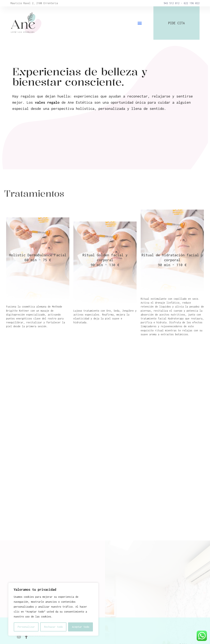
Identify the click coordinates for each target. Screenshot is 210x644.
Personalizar (26, 627)
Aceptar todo (81, 627)
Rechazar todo (53, 627)
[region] (53, 609)
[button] (140, 23)
